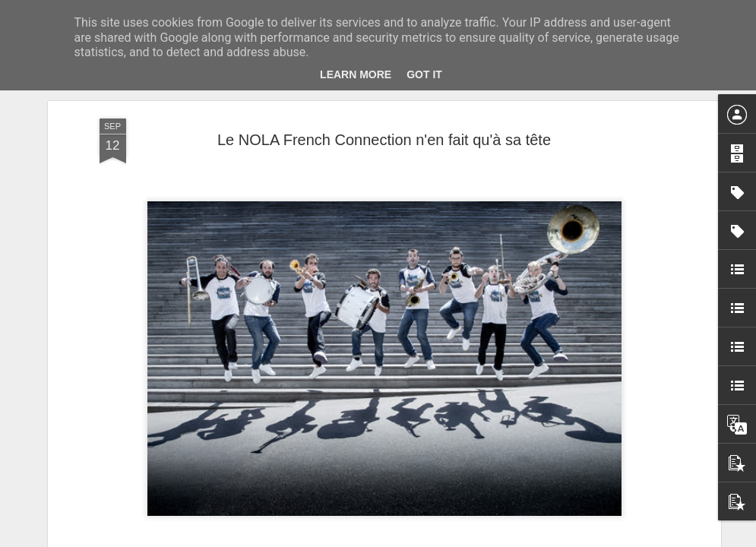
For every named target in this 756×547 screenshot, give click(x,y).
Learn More (356, 74)
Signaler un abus (483, 539)
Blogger (433, 539)
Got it (424, 74)
